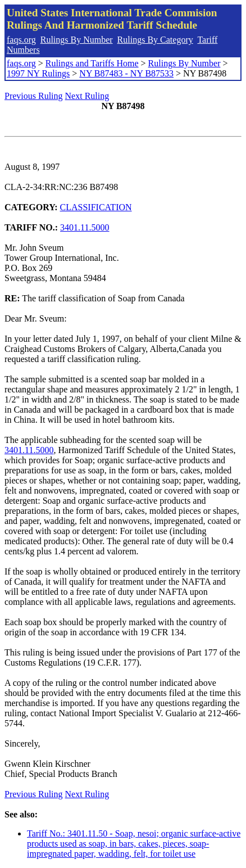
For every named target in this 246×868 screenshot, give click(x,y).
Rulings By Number (77, 40)
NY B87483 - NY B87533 (126, 73)
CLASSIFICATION (96, 207)
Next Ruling (87, 96)
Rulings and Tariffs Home (92, 63)
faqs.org (21, 40)
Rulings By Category (155, 40)
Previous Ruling (34, 96)
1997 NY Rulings (38, 73)
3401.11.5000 (85, 227)
